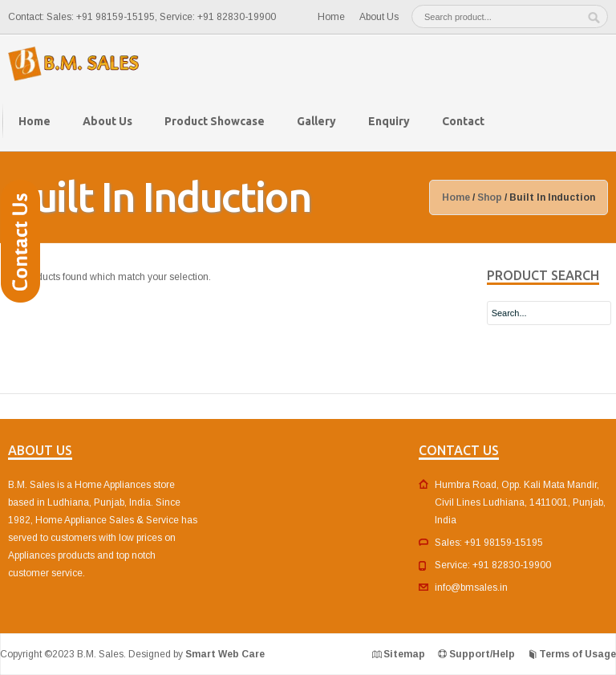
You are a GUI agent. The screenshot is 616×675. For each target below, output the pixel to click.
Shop (490, 197)
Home (331, 17)
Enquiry (389, 121)
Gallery (316, 121)
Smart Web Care (225, 654)
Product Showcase (215, 121)
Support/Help (482, 654)
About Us (379, 17)
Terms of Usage (577, 654)
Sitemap (404, 654)
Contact (463, 121)
